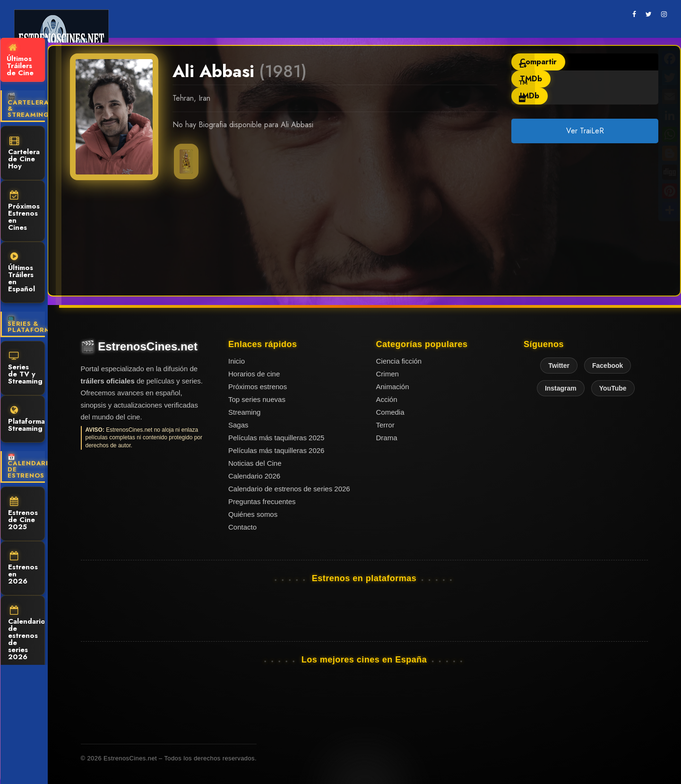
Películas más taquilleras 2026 (276, 450)
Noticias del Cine (255, 463)
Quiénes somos (253, 514)
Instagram (561, 388)
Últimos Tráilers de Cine (20, 61)
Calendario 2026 (254, 476)
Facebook (608, 366)
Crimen (388, 374)
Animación (393, 387)
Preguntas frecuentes (262, 501)
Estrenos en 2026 (23, 569)
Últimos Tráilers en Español (22, 273)
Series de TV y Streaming (25, 369)
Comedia (390, 412)
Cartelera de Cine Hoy (24, 154)
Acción (387, 399)
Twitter (559, 366)
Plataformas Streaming (26, 420)
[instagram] (664, 14)
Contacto (242, 527)
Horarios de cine (254, 374)
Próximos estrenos (258, 387)
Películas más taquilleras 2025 (276, 438)
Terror (385, 425)
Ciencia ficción (399, 361)
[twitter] (649, 14)
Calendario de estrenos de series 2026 (26, 634)
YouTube (613, 388)
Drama (387, 438)
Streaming (244, 412)
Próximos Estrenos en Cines (24, 212)
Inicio (237, 361)
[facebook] (634, 14)
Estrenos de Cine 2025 (23, 514)
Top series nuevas (257, 399)
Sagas (238, 425)
